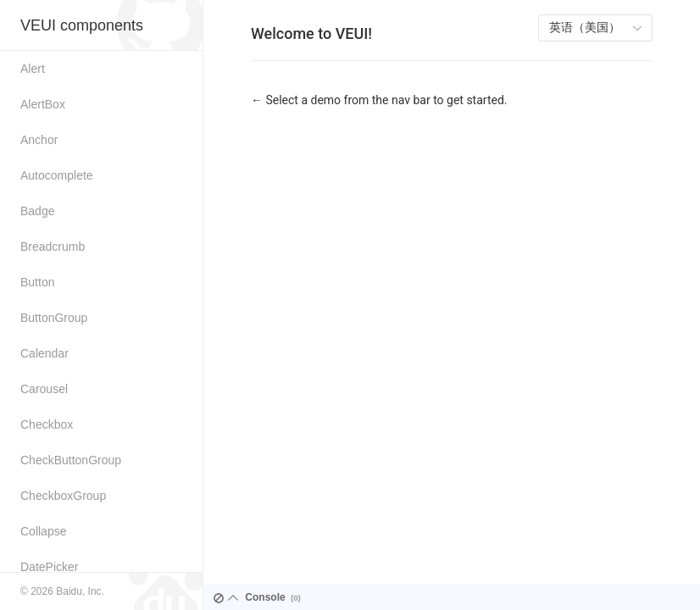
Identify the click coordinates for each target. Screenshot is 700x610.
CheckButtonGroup (71, 460)
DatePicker (49, 567)
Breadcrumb (53, 247)
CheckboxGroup (63, 496)
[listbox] (595, 28)
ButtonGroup (54, 318)
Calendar (44, 353)
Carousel (44, 389)
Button (37, 282)
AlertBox (43, 104)
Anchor (39, 140)
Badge (37, 211)
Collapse (43, 531)
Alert (33, 69)
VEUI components (82, 25)
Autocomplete (57, 175)
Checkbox (47, 424)
